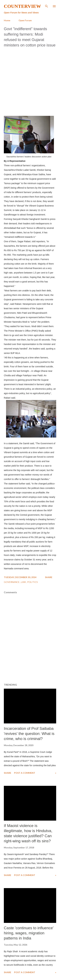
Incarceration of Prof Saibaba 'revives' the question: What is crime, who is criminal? (29, 734)
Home (7, 20)
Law (24, 582)
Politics (32, 582)
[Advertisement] (30, 81)
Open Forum (25, 20)
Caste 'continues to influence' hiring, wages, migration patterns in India (29, 933)
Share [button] (49, 577)
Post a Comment (25, 773)
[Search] (47, 6)
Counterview (22, 6)
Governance (12, 582)
